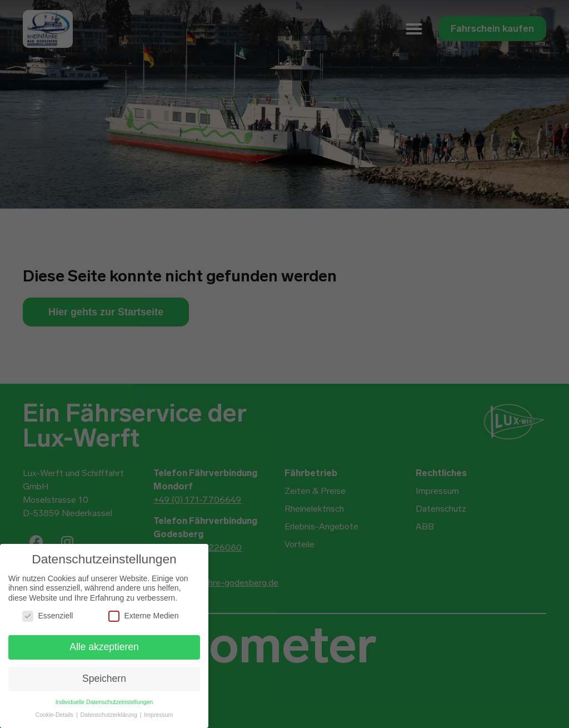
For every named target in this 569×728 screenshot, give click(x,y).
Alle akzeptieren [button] (104, 647)
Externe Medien (143, 616)
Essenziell (48, 616)
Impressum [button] (158, 715)
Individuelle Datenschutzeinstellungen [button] (104, 702)
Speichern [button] (104, 679)
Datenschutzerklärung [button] (110, 715)
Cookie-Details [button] (55, 715)
